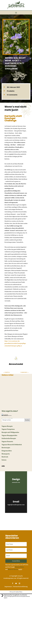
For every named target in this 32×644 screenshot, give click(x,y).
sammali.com (16, 482)
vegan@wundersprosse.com (16, 505)
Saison (4, 460)
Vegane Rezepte (7, 426)
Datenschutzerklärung (20, 587)
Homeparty (6, 454)
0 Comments (12, 95)
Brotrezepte (6, 448)
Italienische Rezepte (9, 438)
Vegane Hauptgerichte (9, 435)
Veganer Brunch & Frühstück (12, 445)
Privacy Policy (19, 567)
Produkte (11, 91)
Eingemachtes (7, 451)
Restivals (5, 457)
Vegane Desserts (7, 442)
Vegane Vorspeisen (8, 429)
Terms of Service (13, 569)
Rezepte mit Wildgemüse (10, 432)
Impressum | (9, 587)
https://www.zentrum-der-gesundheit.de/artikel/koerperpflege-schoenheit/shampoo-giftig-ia (15, 343)
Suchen (27, 420)
